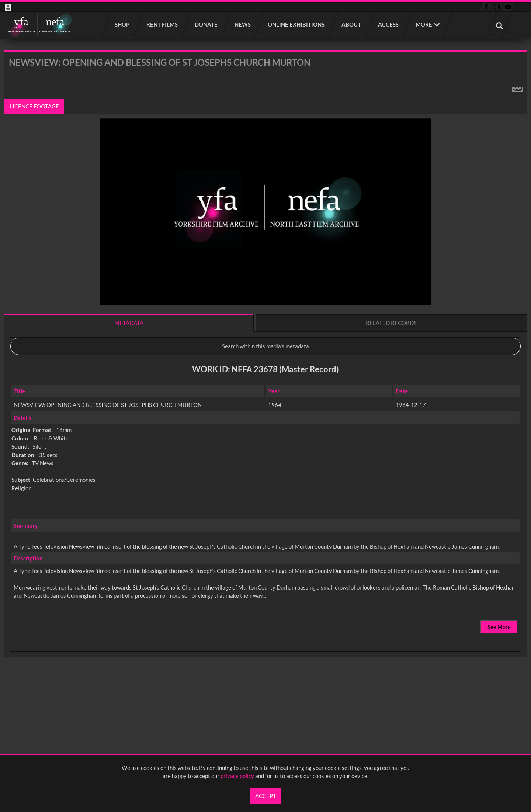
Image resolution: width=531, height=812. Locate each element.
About (352, 24)
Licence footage (34, 106)
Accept (266, 796)
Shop (122, 24)
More (424, 24)
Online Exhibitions (296, 24)
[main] (265, 373)
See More (499, 627)
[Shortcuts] (517, 88)
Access (389, 24)
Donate (206, 24)
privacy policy (237, 776)
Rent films (162, 24)
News (243, 24)
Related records (391, 323)
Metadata (129, 323)
